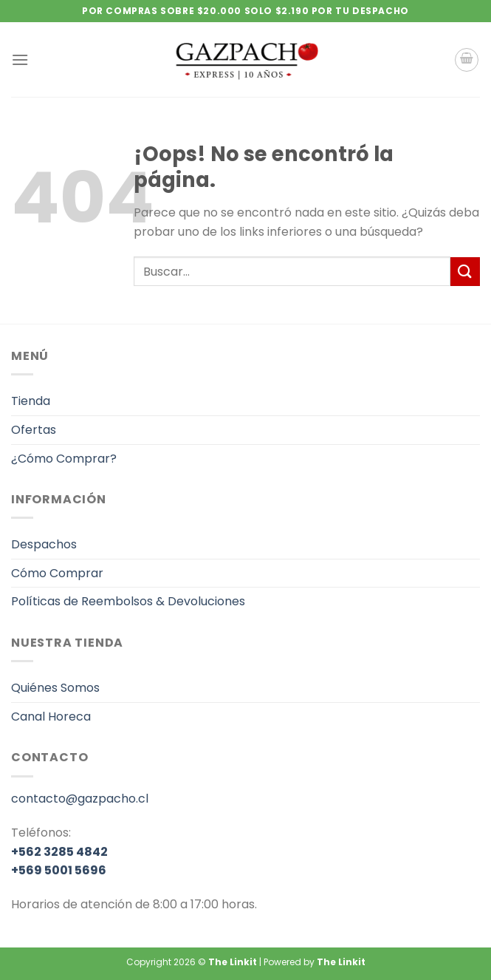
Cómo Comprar (57, 573)
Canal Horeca (51, 717)
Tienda (31, 401)
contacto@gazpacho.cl (80, 799)
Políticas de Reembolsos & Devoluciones (128, 601)
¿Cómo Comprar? (64, 459)
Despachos (44, 544)
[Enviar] (465, 272)
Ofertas (34, 430)
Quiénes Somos (55, 688)
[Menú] (20, 59)
